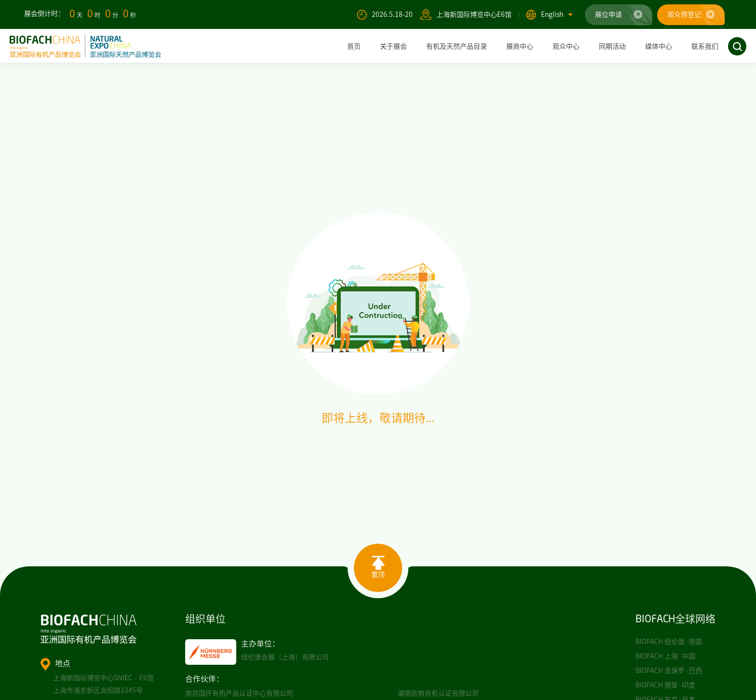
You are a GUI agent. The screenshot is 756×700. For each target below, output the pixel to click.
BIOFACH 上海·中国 (665, 656)
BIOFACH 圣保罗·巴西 (669, 671)
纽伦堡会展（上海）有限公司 (285, 657)
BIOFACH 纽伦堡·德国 (669, 642)
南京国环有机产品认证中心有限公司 (239, 693)
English (557, 14)
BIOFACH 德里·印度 (665, 685)
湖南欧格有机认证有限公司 (438, 693)
